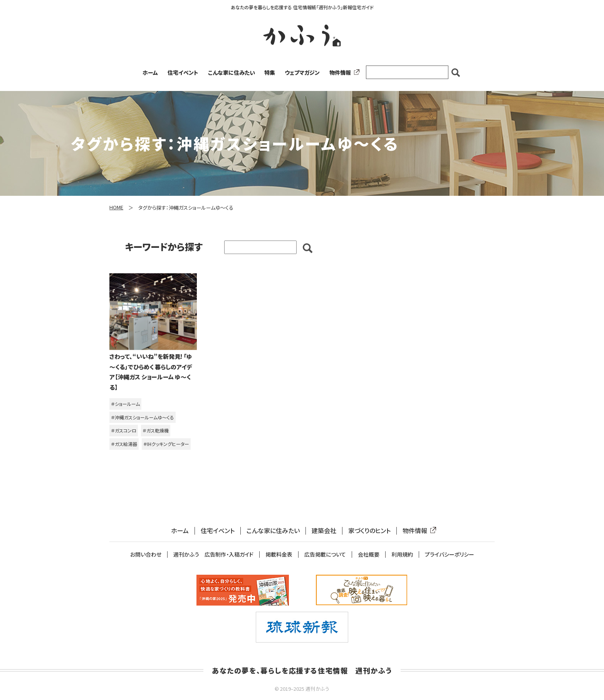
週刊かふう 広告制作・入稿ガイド (213, 554)
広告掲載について (325, 554)
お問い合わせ (146, 554)
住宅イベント (183, 72)
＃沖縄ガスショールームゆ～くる (143, 417)
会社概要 (369, 554)
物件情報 (343, 72)
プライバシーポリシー (450, 554)
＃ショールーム (125, 404)
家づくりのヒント (369, 531)
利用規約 (402, 554)
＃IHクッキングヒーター (166, 444)
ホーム (150, 72)
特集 (270, 72)
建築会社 (324, 531)
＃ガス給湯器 (124, 444)
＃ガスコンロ (124, 430)
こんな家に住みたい (232, 72)
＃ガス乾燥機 (156, 430)
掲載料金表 (279, 554)
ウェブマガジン (302, 72)
